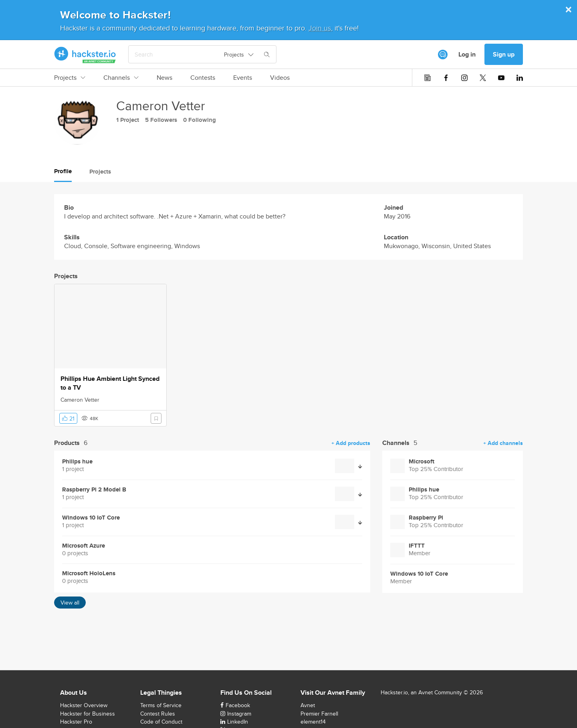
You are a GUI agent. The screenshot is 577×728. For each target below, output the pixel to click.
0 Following (200, 120)
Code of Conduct (161, 722)
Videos (280, 78)
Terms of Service (161, 705)
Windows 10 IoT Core (91, 518)
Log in (467, 54)
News (164, 78)
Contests (203, 78)
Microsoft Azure (84, 546)
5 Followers (161, 120)
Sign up (504, 54)
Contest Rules (158, 714)
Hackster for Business (88, 714)
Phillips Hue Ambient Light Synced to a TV (110, 383)
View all (70, 603)
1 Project (128, 120)
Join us (320, 28)
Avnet (308, 705)
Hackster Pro (76, 722)
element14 (313, 722)
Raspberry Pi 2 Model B (94, 490)
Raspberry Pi (426, 518)
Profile (63, 171)
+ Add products (351, 443)
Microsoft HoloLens (89, 573)
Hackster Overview (84, 705)
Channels (121, 78)
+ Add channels (503, 443)
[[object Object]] (443, 55)
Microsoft (422, 462)
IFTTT (417, 546)
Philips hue (77, 462)
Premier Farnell (319, 714)
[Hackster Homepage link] (85, 55)
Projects (70, 78)
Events (243, 78)
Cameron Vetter (80, 400)
